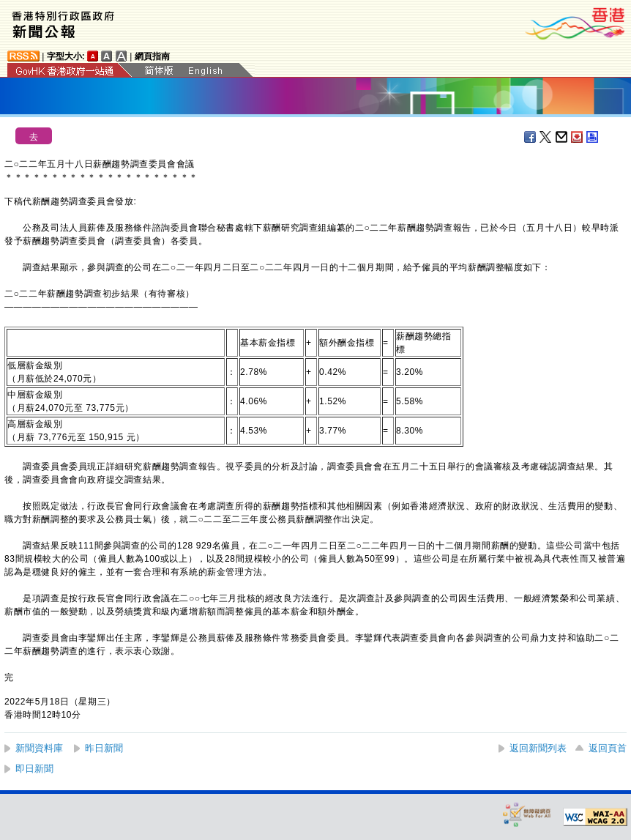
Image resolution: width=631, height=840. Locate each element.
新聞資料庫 (39, 748)
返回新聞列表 (538, 748)
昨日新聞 (104, 748)
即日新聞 (34, 769)
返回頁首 (608, 748)
